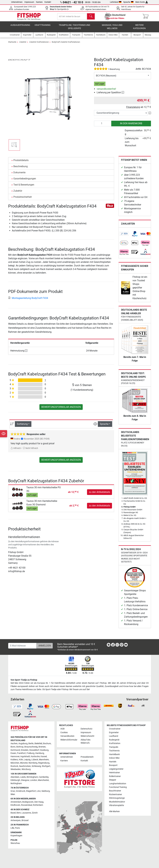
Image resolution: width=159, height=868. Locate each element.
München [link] (15, 763)
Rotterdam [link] (38, 805)
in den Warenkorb (131, 126)
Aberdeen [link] (15, 777)
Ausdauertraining (20, 27)
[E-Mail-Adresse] (22, 646)
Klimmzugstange (117, 798)
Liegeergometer (116, 769)
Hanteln (113, 762)
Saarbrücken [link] (25, 766)
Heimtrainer (114, 773)
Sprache (128, 2)
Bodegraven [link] (28, 802)
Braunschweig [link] (31, 747)
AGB (62, 729)
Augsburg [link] (23, 744)
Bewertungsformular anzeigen (61, 409)
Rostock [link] (14, 766)
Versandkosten (67, 736)
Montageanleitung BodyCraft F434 (28, 300)
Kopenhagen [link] (16, 836)
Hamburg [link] (40, 753)
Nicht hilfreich (30, 451)
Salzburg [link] (46, 791)
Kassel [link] (44, 756)
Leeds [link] (23, 777)
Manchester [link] (43, 780)
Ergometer (114, 732)
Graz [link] (13, 791)
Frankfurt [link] (21, 753)
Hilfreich (16, 451)
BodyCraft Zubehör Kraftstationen (66, 44)
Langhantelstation (118, 784)
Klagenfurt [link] (31, 791)
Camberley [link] (44, 777)
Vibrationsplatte (116, 805)
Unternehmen (17, 2)
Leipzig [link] (27, 760)
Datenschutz (86, 729)
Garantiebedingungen (25, 181)
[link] (124, 236)
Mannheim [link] (44, 760)
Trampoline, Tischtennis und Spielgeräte (74, 29)
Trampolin (114, 747)
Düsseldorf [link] (34, 750)
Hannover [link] (15, 756)
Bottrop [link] (20, 747)
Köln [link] (21, 760)
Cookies (64, 732)
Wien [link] (13, 794)
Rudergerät (114, 740)
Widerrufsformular (69, 740)
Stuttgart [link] (46, 766)
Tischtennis (114, 751)
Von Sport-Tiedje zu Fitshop (24, 680)
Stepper (113, 780)
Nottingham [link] (16, 783)
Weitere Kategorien (139, 29)
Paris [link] (17, 828)
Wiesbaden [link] (16, 769)
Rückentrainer (115, 794)
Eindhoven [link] (15, 805)
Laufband (114, 736)
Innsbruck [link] (21, 791)
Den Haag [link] (39, 802)
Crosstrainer (115, 729)
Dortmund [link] (15, 750)
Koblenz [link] (14, 760)
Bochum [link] (47, 744)
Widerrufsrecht (87, 736)
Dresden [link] (25, 750)
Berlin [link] (31, 744)
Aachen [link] (14, 744)
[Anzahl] (103, 126)
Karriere (39, 2)
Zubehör (23, 44)
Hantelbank (114, 754)
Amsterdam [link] (16, 802)
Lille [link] (12, 828)
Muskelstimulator (117, 802)
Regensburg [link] (44, 763)
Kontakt (48, 2)
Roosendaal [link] (27, 805)
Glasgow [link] (25, 780)
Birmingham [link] (32, 777)
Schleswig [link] (36, 766)
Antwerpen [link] (16, 820)
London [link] (33, 780)
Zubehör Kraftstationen (39, 44)
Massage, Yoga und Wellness (112, 29)
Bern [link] (19, 813)
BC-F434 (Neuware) (106, 78)
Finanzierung (133, 109)
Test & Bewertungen (24, 187)
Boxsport (113, 765)
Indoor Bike (114, 758)
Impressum (29, 2)
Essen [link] (13, 753)
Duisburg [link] (44, 750)
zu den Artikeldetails (100, 494)
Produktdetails (21, 162)
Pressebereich (87, 757)
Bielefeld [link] (38, 744)
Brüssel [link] (25, 820)
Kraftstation (115, 744)
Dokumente (19, 175)
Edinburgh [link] (15, 780)
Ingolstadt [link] (25, 756)
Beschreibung (21, 169)
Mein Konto (142, 2)
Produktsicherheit (23, 199)
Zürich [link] (35, 813)
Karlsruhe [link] (35, 756)
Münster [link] (24, 763)
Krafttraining (43, 27)
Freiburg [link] (30, 753)
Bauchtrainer (115, 791)
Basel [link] (13, 813)
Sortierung (22, 426)
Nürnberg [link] (33, 763)
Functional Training (118, 787)
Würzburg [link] (26, 769)
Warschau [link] (15, 843)
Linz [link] (39, 791)
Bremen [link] (42, 747)
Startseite (12, 44)
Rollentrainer (115, 776)
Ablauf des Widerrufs (86, 741)
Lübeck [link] (35, 760)
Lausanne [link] (26, 813)
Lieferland (116, 2)
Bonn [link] (13, 747)
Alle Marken (114, 811)
